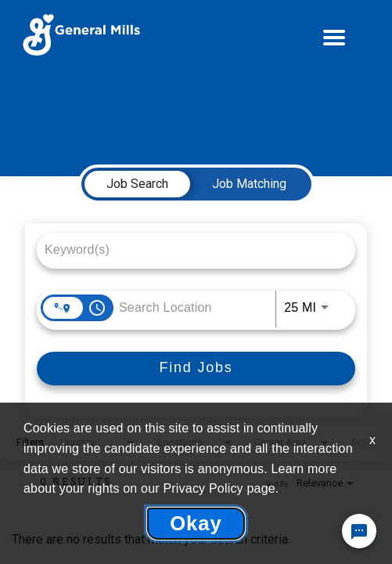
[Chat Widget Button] (359, 531)
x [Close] (372, 440)
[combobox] (188, 249)
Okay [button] (196, 523)
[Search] (196, 369)
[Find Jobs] (196, 369)
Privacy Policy (203, 488)
